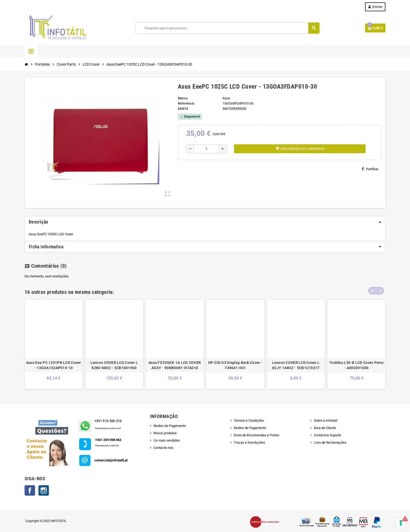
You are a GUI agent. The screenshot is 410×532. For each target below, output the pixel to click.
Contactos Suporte (328, 435)
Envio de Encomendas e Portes (257, 435)
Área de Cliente (325, 428)
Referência (186, 103)
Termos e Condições (249, 421)
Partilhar (370, 169)
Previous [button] (372, 291)
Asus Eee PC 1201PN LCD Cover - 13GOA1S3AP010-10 (54, 365)
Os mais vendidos (167, 440)
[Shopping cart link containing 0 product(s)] (375, 28)
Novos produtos (165, 433)
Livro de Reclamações (330, 442)
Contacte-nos (163, 448)
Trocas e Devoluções (249, 442)
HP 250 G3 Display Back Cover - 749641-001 (235, 365)
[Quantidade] (206, 149)
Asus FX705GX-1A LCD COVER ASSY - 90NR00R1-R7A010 (175, 365)
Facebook (30, 490)
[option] (54, 344)
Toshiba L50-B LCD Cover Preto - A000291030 (356, 365)
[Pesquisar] (227, 28)
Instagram (44, 490)
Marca (183, 98)
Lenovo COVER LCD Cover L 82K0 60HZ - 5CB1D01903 (114, 365)
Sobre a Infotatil (326, 421)
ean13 (183, 109)
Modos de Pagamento (170, 426)
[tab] (205, 222)
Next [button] (380, 291)
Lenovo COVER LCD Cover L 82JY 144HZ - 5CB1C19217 (296, 365)
